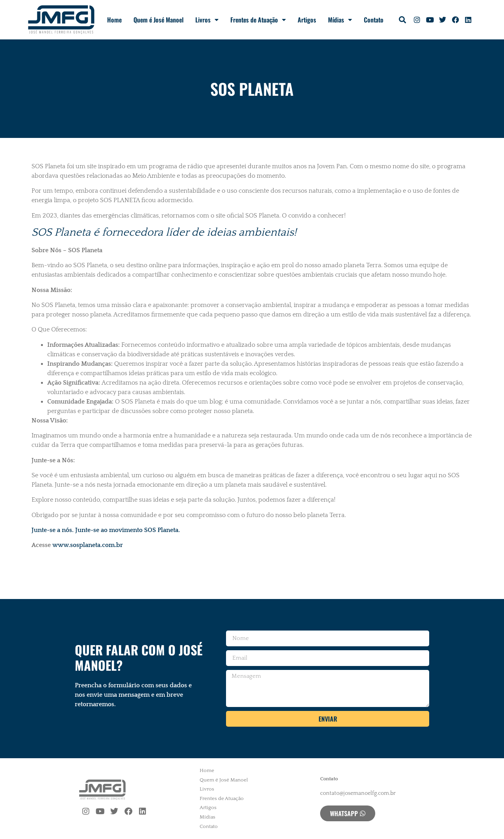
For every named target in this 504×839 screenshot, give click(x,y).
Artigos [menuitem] (208, 807)
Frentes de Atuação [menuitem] (222, 798)
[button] (403, 20)
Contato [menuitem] (209, 826)
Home (114, 20)
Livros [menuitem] (207, 789)
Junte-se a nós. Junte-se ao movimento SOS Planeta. (106, 530)
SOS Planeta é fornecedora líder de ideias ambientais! (164, 232)
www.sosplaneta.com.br (88, 545)
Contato (374, 20)
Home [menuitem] (207, 770)
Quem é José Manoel (158, 20)
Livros (207, 20)
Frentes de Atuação (258, 20)
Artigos (307, 20)
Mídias (340, 20)
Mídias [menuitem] (208, 817)
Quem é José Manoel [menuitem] (224, 780)
